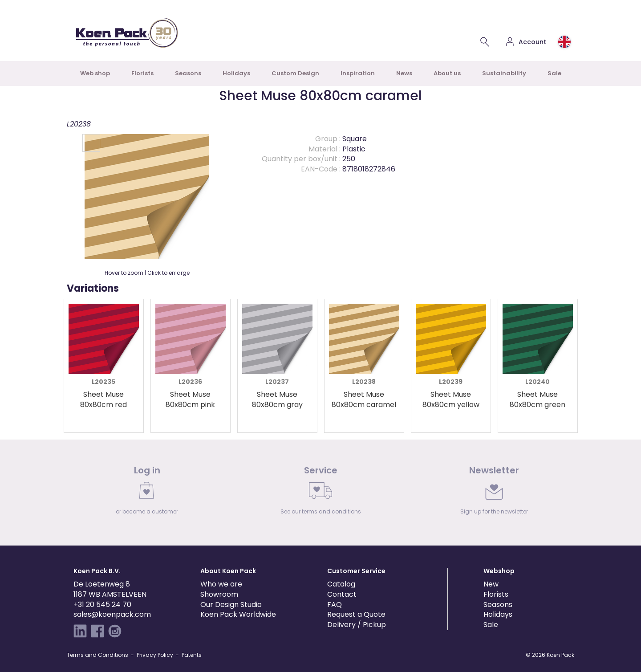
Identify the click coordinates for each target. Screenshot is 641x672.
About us (447, 73)
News (404, 73)
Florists (142, 73)
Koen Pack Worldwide (238, 614)
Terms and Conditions (97, 655)
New (491, 584)
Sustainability (504, 73)
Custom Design (295, 73)
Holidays (236, 73)
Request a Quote (356, 614)
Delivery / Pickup (357, 625)
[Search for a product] (485, 42)
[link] (147, 493)
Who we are (221, 584)
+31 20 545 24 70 (102, 605)
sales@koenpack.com (112, 614)
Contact (342, 594)
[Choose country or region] (564, 42)
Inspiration (358, 73)
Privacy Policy (155, 655)
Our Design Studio (231, 605)
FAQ (335, 605)
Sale (554, 73)
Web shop (95, 73)
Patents (192, 655)
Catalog (341, 584)
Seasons (188, 73)
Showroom (219, 594)
